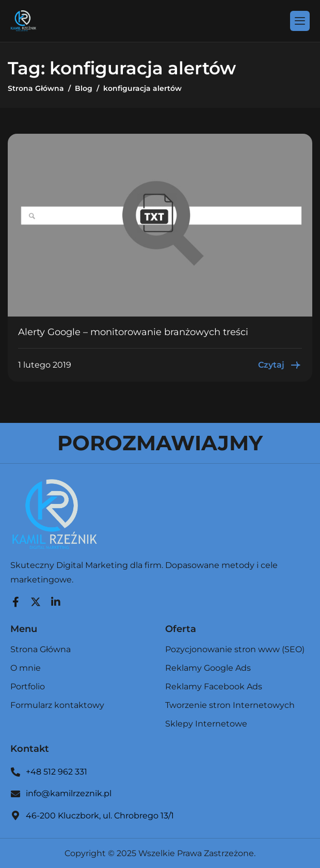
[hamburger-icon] (300, 21)
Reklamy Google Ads (208, 668)
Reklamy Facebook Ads (214, 687)
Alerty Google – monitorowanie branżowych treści (133, 332)
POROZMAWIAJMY (160, 443)
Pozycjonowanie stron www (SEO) (235, 650)
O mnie (26, 668)
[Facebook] (15, 599)
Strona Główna (41, 650)
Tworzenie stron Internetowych (230, 706)
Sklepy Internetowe (206, 724)
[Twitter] (36, 599)
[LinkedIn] (56, 599)
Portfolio (28, 687)
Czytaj (280, 365)
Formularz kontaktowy (57, 705)
